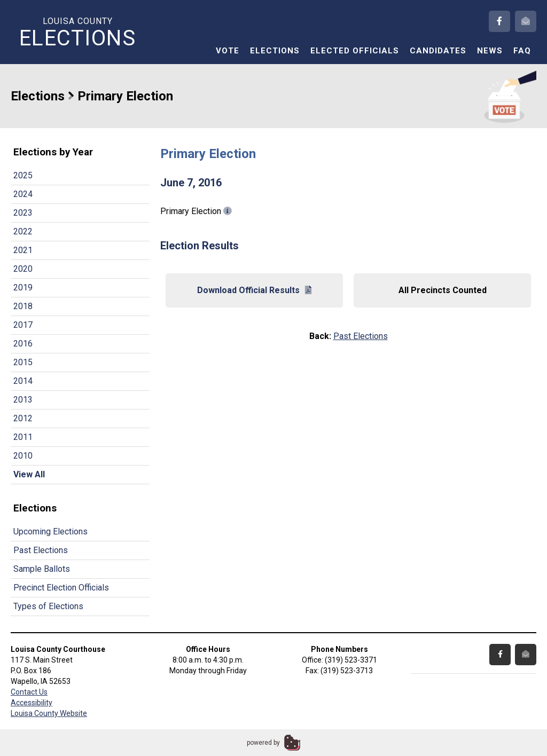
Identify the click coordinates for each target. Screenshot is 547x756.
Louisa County (77, 33)
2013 (23, 400)
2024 (23, 194)
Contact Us (29, 692)
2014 (23, 381)
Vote (228, 51)
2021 (23, 250)
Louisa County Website (49, 713)
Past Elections (41, 550)
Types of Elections (48, 606)
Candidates (438, 51)
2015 (23, 362)
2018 (23, 306)
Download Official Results (254, 290)
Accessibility (32, 703)
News (490, 51)
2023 (23, 213)
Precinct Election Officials (61, 588)
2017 (23, 325)
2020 (23, 269)
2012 (23, 418)
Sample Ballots (42, 569)
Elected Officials (355, 51)
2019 (23, 288)
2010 (23, 456)
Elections (275, 51)
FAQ (522, 51)
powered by (263, 743)
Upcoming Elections (50, 531)
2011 (23, 437)
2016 (23, 344)
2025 (23, 175)
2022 (23, 231)
